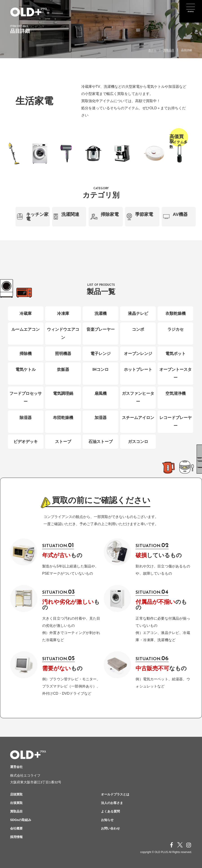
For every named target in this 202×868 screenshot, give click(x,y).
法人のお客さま (112, 803)
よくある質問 (110, 811)
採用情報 (16, 837)
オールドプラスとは (115, 794)
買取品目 (169, 50)
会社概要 (16, 828)
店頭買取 (16, 794)
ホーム (152, 50)
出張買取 (16, 803)
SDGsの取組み (21, 820)
